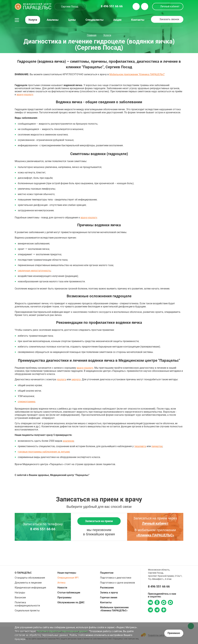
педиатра (157, 446)
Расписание (107, 588)
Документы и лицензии (28, 583)
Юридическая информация (30, 588)
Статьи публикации (69, 593)
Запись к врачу (109, 593)
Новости (62, 588)
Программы (64, 597)
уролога (61, 379)
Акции (117, 20)
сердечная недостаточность (34, 271)
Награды (20, 593)
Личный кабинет (170, 6)
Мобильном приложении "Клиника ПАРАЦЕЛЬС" (137, 74)
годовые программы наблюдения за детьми (44, 452)
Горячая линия (109, 597)
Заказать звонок (169, 19)
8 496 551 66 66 (43, 529)
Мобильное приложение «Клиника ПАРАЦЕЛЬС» (114, 609)
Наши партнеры (67, 573)
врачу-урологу (25, 94)
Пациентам (107, 573)
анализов (68, 441)
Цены (72, 20)
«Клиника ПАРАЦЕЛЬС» (155, 535)
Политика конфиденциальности (27, 604)
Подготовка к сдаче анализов (117, 583)
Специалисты (95, 20)
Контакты (138, 20)
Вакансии (20, 597)
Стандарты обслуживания (30, 578)
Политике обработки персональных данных (62, 631)
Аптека (61, 583)
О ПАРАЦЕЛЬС (23, 573)
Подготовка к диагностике (116, 578)
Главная (92, 35)
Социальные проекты (27, 610)
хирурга (76, 379)
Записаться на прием (99, 521)
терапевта (140, 446)
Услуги (33, 20)
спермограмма (27, 402)
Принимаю (174, 633)
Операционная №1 (68, 578)
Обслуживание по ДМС (71, 602)
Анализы (53, 20)
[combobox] (70, 7)
